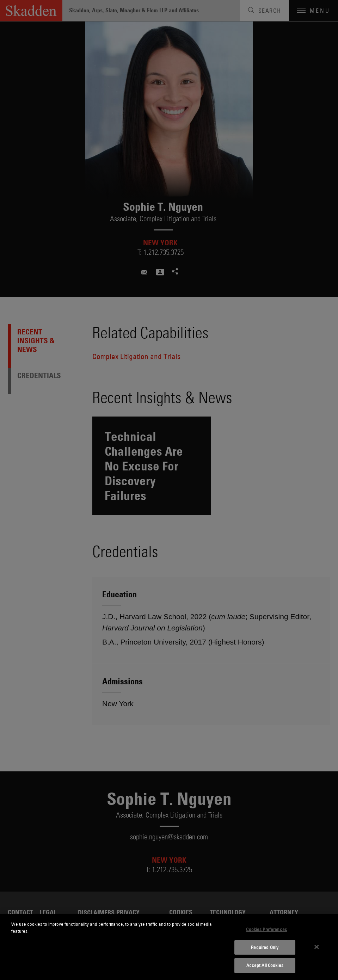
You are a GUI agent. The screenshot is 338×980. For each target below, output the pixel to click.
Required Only (265, 947)
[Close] (317, 947)
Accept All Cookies (265, 965)
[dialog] (169, 947)
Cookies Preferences (266, 929)
